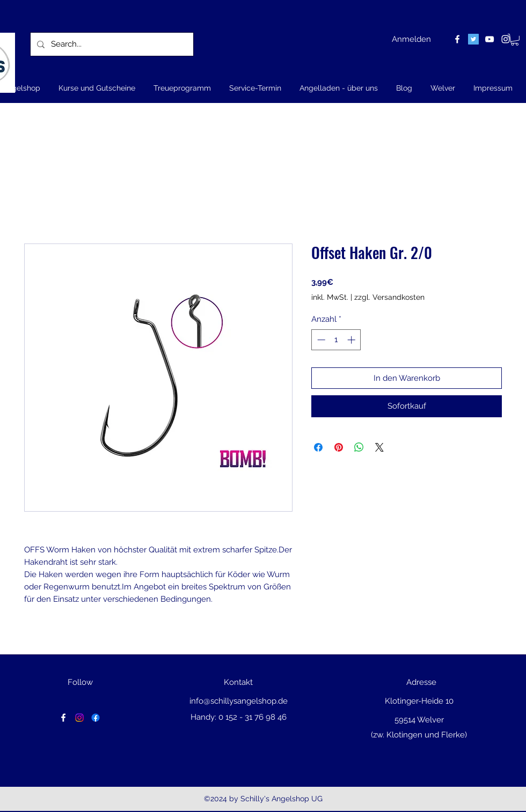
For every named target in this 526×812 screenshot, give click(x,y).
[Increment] (352, 340)
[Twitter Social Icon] (473, 39)
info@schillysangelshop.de (239, 701)
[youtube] (490, 39)
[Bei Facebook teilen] (318, 447)
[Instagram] (79, 718)
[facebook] (457, 39)
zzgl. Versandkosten (389, 297)
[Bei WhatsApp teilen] (359, 447)
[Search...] (111, 44)
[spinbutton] (336, 340)
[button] (515, 40)
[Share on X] (379, 447)
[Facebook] (96, 718)
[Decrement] (320, 340)
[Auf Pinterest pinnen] (339, 447)
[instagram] (506, 39)
